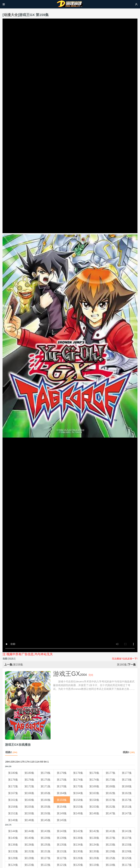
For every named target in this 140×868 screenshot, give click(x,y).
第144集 (13, 831)
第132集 (13, 851)
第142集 (78, 831)
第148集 (94, 813)
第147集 (111, 813)
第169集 (94, 786)
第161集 (13, 800)
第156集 (13, 807)
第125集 (111, 858)
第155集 (29, 807)
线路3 (129, 752)
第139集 (46, 838)
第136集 (13, 845)
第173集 (111, 780)
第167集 (13, 793)
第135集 (46, 845)
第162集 (111, 793)
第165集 (46, 793)
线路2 (11, 752)
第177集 (111, 773)
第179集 (46, 773)
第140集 (13, 838)
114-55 (39, 762)
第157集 (111, 800)
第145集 (46, 820)
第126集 (78, 858)
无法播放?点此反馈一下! (125, 659)
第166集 (29, 793)
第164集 (62, 793)
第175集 (46, 780)
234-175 (20, 762)
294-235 (10, 762)
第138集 (78, 838)
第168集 (111, 786)
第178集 (78, 773)
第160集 (122, 665)
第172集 (13, 786)
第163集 (94, 793)
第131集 (46, 851)
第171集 (46, 786)
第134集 (78, 845)
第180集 (13, 773)
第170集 (62, 786)
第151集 (127, 807)
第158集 (18, 665)
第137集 (111, 838)
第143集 (46, 831)
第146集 (13, 820)
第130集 (78, 851)
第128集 (13, 858)
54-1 (46, 762)
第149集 (62, 813)
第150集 (29, 813)
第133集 (111, 845)
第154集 (62, 807)
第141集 (111, 831)
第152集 (111, 807)
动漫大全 (11, 15)
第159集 (62, 800)
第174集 (78, 780)
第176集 (13, 780)
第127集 (46, 858)
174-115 (30, 762)
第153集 (78, 807)
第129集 (111, 851)
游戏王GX (67, 674)
